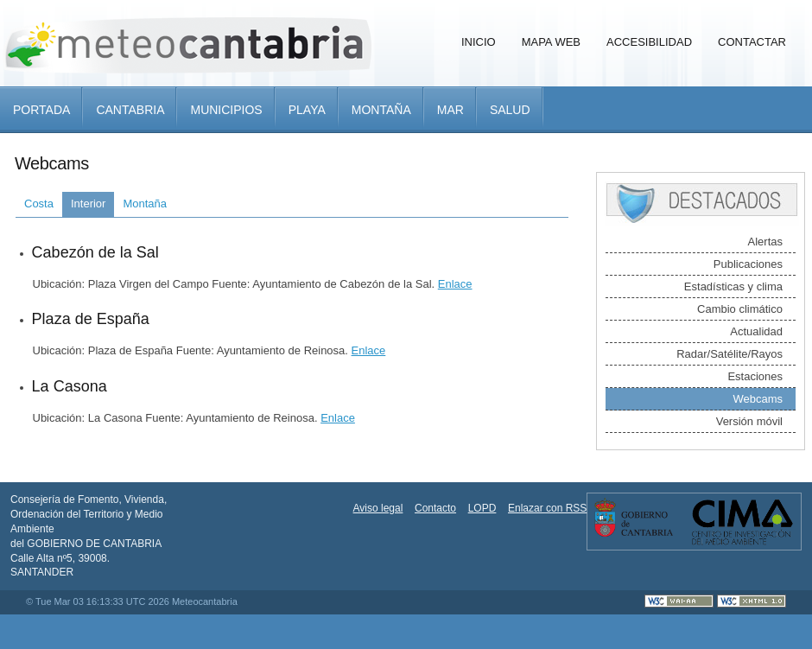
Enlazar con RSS (547, 508)
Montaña (381, 110)
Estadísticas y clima (733, 286)
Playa (307, 110)
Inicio (479, 42)
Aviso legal (378, 508)
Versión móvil (749, 421)
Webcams (758, 399)
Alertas (765, 242)
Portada (41, 110)
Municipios (226, 110)
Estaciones (755, 376)
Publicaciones (748, 264)
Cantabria (130, 110)
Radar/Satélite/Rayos (730, 354)
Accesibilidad (649, 42)
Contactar (752, 42)
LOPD (482, 508)
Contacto (435, 508)
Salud (510, 110)
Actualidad (756, 331)
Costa (39, 204)
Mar (450, 110)
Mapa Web (551, 42)
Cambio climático (740, 309)
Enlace (455, 284)
